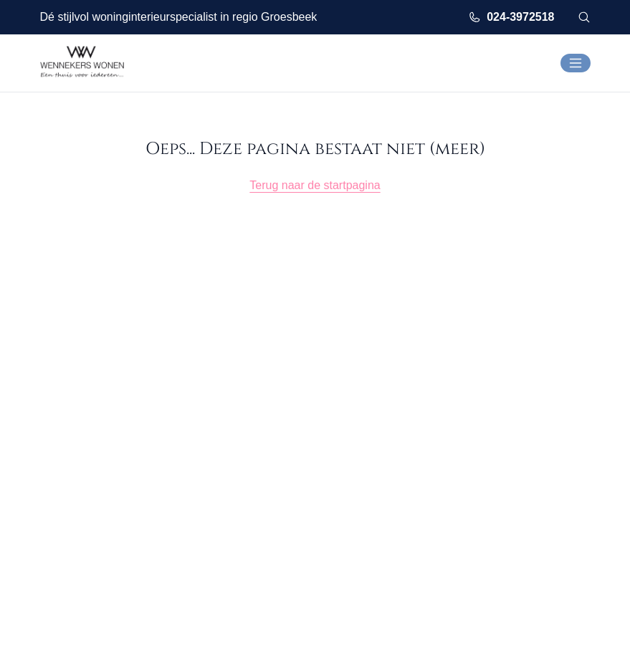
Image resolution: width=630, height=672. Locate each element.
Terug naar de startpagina (315, 185)
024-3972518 (511, 17)
